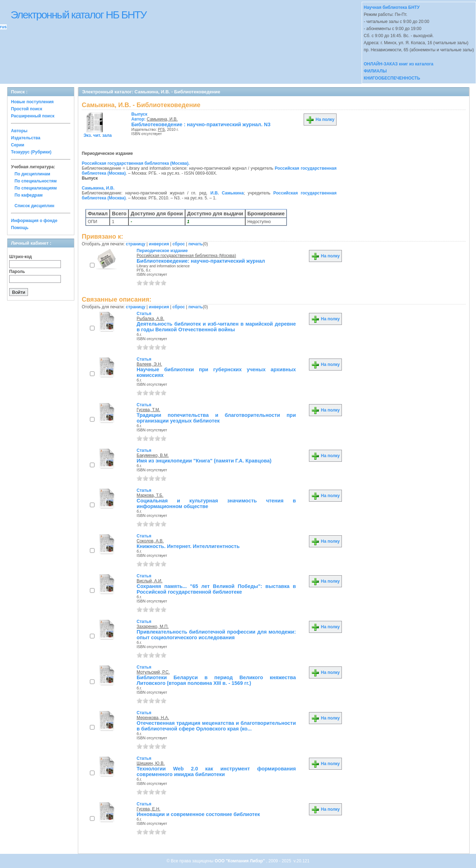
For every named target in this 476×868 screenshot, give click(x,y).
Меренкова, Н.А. (153, 718)
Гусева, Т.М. (148, 410)
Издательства (26, 138)
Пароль (17, 272)
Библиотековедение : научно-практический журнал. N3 (201, 124)
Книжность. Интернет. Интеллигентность (188, 546)
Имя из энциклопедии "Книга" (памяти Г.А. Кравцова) (204, 461)
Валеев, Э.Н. (149, 364)
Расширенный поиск (33, 116)
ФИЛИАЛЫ (375, 71)
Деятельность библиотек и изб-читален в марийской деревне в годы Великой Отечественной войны (216, 327)
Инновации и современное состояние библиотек (198, 814)
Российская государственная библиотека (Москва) (186, 256)
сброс (179, 244)
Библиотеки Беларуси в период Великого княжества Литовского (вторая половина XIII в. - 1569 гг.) (216, 680)
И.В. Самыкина (227, 193)
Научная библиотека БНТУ (392, 7)
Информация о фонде (34, 221)
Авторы (19, 131)
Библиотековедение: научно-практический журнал (201, 261)
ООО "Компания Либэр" (240, 861)
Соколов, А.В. (150, 541)
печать (196, 244)
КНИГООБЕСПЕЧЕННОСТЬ (392, 78)
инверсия (159, 244)
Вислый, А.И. (150, 581)
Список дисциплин (35, 206)
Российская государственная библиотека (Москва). (136, 163)
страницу (136, 244)
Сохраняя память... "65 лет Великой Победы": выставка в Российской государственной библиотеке (216, 589)
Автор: (139, 117)
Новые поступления (32, 102)
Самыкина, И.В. (162, 119)
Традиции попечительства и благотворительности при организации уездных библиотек (216, 418)
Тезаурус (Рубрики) (31, 152)
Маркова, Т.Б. (150, 495)
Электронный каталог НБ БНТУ (78, 15)
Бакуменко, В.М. (153, 455)
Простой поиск (27, 109)
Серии (18, 145)
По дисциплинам (32, 174)
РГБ (161, 129)
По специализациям (36, 188)
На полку (320, 120)
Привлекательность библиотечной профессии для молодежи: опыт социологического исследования (216, 635)
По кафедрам (28, 195)
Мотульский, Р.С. (153, 672)
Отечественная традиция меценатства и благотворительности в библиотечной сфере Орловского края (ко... (216, 726)
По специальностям (36, 181)
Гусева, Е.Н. (148, 809)
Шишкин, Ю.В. (151, 763)
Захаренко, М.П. (153, 627)
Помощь (20, 228)
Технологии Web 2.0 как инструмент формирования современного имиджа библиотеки (216, 771)
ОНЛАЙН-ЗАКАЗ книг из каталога (399, 64)
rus (3, 27)
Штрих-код (21, 257)
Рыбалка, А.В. (150, 319)
